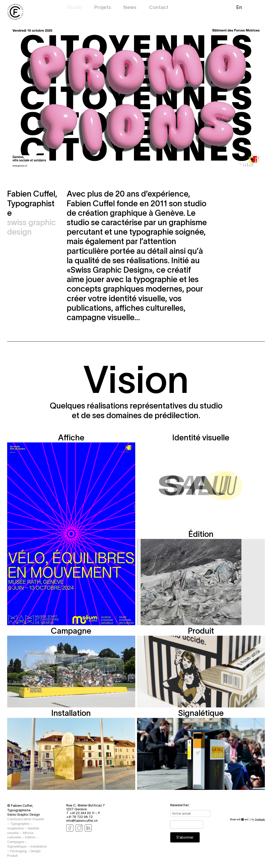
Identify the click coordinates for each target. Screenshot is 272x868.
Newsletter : (180, 805)
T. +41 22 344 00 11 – (82, 813)
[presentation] (187, 825)
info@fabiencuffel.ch (82, 821)
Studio (75, 8)
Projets (103, 8)
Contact (159, 8)
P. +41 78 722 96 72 (83, 815)
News (130, 8)
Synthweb (260, 819)
